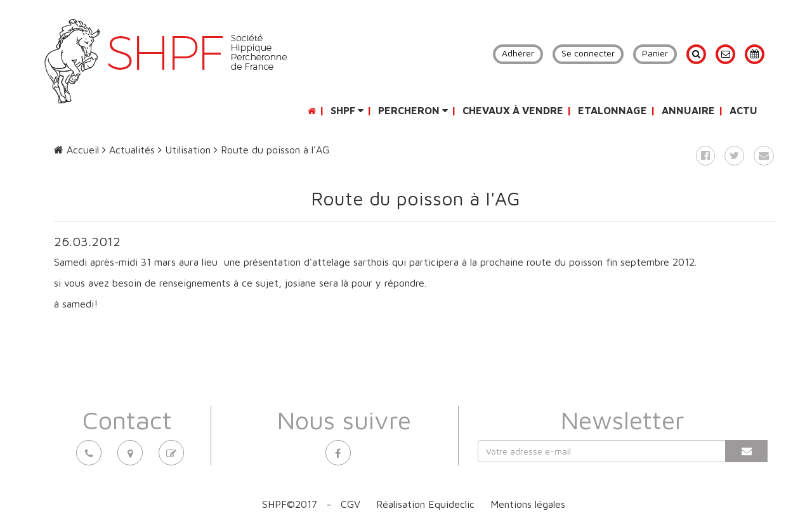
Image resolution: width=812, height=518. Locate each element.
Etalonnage (612, 110)
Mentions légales (528, 504)
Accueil (76, 150)
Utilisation (184, 150)
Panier (655, 53)
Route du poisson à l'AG (272, 150)
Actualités (128, 150)
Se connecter (588, 53)
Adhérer (518, 53)
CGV (350, 504)
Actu (743, 110)
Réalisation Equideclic (425, 504)
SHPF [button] (347, 110)
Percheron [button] (413, 110)
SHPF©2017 (290, 504)
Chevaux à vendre (513, 110)
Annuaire (688, 110)
